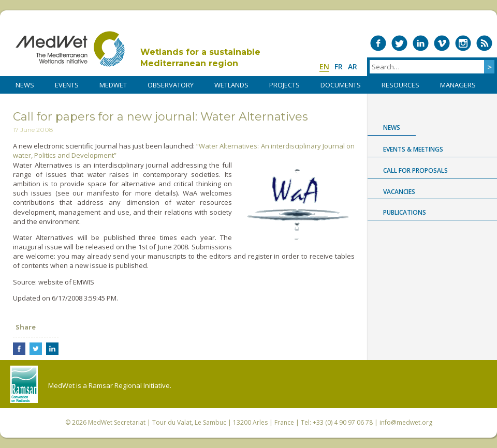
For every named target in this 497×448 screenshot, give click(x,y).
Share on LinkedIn (52, 349)
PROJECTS (284, 85)
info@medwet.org (406, 422)
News (392, 128)
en (324, 66)
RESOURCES (400, 85)
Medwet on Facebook (378, 43)
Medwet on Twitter (399, 43)
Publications (405, 212)
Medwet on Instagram (463, 43)
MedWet (70, 49)
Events (67, 85)
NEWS (25, 85)
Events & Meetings (413, 149)
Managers (458, 85)
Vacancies (399, 192)
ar (353, 66)
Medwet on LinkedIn (421, 43)
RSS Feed (484, 43)
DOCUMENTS (341, 85)
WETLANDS (231, 85)
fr (339, 66)
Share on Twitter (36, 349)
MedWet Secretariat (117, 422)
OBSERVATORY (171, 85)
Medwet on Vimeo (442, 43)
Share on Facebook (19, 349)
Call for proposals (415, 170)
